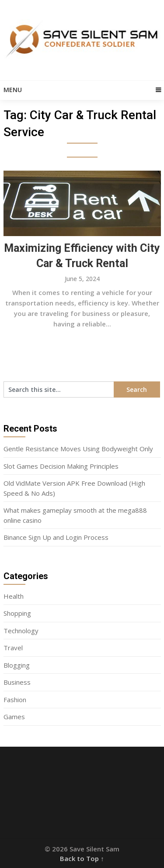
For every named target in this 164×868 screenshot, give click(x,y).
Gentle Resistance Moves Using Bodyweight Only (78, 449)
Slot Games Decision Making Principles (61, 466)
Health (14, 596)
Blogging (17, 665)
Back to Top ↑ (82, 858)
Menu (13, 90)
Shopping (17, 613)
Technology (21, 631)
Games (14, 717)
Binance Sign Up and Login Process (56, 537)
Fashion (15, 700)
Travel (13, 648)
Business (17, 682)
